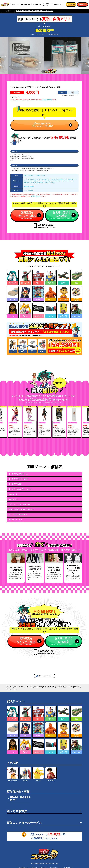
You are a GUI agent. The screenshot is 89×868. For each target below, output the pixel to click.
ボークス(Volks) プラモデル (46, 179)
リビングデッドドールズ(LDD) (52, 181)
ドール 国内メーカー (40, 175)
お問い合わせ (47, 100)
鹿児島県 (26, 186)
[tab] (43, 71)
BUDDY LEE (40, 181)
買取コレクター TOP (14, 687)
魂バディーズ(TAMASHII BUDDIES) (21, 509)
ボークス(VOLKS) (44, 26)
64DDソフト (33, 181)
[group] (15, 422)
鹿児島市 (32, 186)
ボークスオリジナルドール (31, 179)
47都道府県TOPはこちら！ (45, 838)
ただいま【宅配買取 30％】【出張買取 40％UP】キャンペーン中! (34, 11)
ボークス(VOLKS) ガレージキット (21, 489)
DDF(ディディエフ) (50, 183)
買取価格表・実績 (26, 4)
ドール (12, 85)
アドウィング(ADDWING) (37, 183)
